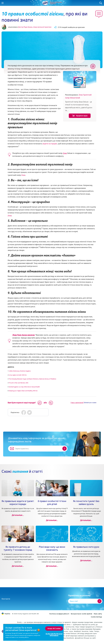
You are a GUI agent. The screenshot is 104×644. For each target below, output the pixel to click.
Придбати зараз (80, 116)
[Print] (93, 66)
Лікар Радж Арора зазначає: (24, 335)
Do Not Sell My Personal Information (54, 635)
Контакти (6, 599)
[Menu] (3, 3)
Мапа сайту (98, 614)
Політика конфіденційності (59, 614)
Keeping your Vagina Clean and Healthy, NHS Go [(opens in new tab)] (23, 391)
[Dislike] (51, 403)
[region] (33, 632)
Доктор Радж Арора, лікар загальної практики (35, 27)
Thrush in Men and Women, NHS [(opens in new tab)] (19, 383)
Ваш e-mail (74, 601)
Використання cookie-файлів (81, 614)
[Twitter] (29, 413)
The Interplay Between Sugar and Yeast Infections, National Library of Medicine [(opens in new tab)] (32, 379)
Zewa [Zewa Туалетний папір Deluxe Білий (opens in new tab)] (23, 175)
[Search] (101, 3)
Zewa (65, 153)
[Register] (99, 601)
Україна (6, 614)
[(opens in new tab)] (20, 371)
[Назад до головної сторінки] (45, 3)
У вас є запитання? (77, 402)
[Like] (40, 403)
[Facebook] (24, 413)
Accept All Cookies (54, 628)
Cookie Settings (96, 617)
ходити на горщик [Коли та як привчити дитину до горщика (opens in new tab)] (50, 144)
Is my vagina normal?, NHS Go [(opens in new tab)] (18, 375)
